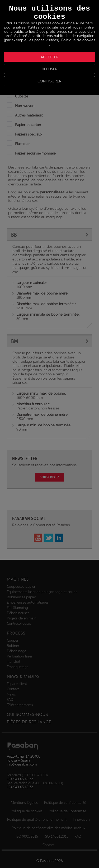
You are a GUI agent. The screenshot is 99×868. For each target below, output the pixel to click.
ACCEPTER (50, 57)
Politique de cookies (78, 40)
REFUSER (50, 69)
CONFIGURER (49, 81)
